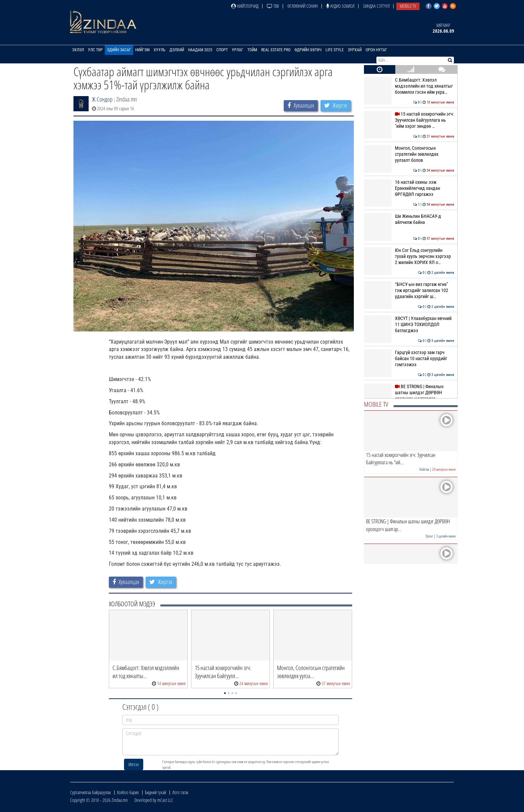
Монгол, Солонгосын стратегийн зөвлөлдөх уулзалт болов (409, 154)
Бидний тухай (156, 792)
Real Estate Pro (276, 50)
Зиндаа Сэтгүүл (376, 6)
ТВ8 (273, 6)
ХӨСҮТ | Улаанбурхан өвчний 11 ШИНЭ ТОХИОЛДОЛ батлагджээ (409, 325)
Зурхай (355, 50)
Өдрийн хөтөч (308, 50)
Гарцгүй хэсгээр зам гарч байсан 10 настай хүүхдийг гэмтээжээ (409, 359)
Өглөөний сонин (303, 6)
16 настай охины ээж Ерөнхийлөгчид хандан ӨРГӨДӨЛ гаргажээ (409, 188)
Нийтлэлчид (245, 6)
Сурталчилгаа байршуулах (90, 792)
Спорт (222, 50)
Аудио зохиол (340, 6)
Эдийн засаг (119, 50)
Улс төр (95, 50)
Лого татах (180, 792)
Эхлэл (78, 50)
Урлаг (238, 50)
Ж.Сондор (102, 99)
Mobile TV (408, 6)
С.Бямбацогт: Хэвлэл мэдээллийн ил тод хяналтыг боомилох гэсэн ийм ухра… (409, 86)
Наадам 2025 (200, 50)
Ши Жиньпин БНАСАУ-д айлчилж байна (409, 219)
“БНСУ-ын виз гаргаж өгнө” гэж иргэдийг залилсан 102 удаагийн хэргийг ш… (409, 291)
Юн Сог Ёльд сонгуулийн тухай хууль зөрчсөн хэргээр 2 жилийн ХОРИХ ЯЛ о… (409, 256)
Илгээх (134, 764)
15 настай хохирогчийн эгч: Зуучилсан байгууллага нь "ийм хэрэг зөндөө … (409, 120)
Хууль (160, 50)
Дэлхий (177, 50)
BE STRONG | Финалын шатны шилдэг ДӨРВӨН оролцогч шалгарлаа (409, 393)
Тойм (252, 50)
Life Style (335, 50)
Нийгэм (142, 50)
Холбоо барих (128, 792)
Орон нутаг (376, 50)
